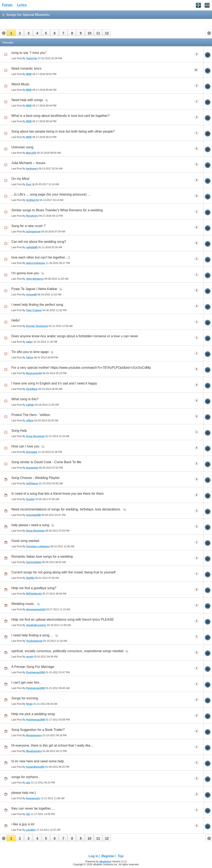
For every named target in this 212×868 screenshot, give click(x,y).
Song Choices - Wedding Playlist (35, 478)
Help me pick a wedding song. (33, 714)
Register (108, 856)
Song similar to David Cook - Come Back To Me (46, 462)
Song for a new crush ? (28, 226)
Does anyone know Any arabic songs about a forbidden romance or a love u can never (75, 336)
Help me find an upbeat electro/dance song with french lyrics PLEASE (63, 620)
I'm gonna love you (25, 273)
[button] (11, 33)
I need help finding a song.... (32, 635)
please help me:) (24, 793)
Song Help (19, 431)
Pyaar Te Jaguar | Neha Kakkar (34, 289)
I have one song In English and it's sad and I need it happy (54, 383)
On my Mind (20, 179)
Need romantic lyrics (26, 68)
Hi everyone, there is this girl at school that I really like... (52, 745)
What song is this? (25, 399)
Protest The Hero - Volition (31, 415)
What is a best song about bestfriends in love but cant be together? (60, 116)
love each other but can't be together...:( (40, 257)
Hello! (16, 320)
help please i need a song (30, 525)
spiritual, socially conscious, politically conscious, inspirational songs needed (67, 651)
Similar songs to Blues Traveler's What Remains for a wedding (57, 210)
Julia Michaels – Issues (28, 163)
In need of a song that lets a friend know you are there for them (58, 494)
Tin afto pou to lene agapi (30, 352)
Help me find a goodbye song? (34, 588)
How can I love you (25, 446)
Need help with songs (27, 100)
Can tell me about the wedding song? (39, 242)
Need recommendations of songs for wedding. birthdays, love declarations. (66, 509)
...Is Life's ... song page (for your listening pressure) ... (51, 194)
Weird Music (20, 84)
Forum (7, 5)
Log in (94, 856)
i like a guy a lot (23, 824)
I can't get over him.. (26, 682)
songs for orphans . (26, 777)
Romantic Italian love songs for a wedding (42, 557)
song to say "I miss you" (29, 53)
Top (120, 856)
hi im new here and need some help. (38, 761)
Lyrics (22, 5)
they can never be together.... (33, 808)
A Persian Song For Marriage (33, 667)
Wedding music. (23, 604)
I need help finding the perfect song (37, 305)
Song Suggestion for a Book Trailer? (38, 730)
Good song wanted (25, 541)
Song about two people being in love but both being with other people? (63, 131)
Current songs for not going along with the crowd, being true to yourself (63, 572)
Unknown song (22, 147)
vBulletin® (105, 862)
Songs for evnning (25, 698)
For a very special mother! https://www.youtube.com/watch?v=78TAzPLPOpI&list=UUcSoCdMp (81, 368)
